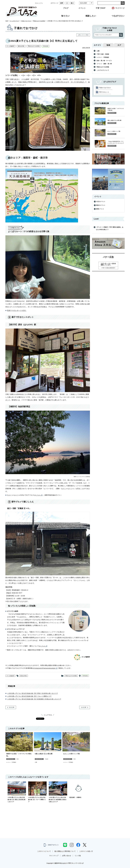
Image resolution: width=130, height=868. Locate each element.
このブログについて (103, 70)
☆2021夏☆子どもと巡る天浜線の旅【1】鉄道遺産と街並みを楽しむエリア (34, 699)
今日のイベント (101, 202)
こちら (39, 495)
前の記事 (12, 707)
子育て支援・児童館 (103, 54)
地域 (108, 45)
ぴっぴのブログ (15, 21)
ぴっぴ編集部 (11, 46)
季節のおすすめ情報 (39, 21)
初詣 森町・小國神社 (79, 790)
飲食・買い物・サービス (104, 61)
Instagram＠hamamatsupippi (46, 668)
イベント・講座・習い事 (104, 64)
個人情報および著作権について (65, 851)
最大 (72, 3)
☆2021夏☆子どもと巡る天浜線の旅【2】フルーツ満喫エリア (29, 696)
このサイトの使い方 (86, 851)
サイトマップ (54, 856)
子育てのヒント (104, 92)
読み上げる (39, 3)
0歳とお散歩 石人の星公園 (44, 754)
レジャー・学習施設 (11, 762)
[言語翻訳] (86, 3)
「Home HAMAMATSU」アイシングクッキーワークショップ (116, 142)
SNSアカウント (51, 845)
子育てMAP (101, 8)
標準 (62, 3)
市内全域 (46, 46)
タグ (119, 45)
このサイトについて (44, 851)
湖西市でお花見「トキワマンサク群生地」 (19, 755)
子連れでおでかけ (26, 21)
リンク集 (78, 856)
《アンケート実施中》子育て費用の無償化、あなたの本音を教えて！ (110, 228)
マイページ (120, 8)
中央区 (47, 759)
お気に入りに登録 (83, 35)
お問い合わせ (67, 856)
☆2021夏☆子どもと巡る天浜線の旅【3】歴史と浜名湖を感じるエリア (33, 693)
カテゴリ (97, 45)
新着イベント (100, 209)
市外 (18, 759)
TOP (7, 21)
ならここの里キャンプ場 (71, 754)
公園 (36, 762)
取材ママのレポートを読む (17, 310)
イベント (82, 8)
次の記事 (84, 707)
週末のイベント (101, 205)
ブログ (66, 8)
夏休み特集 (21, 46)
